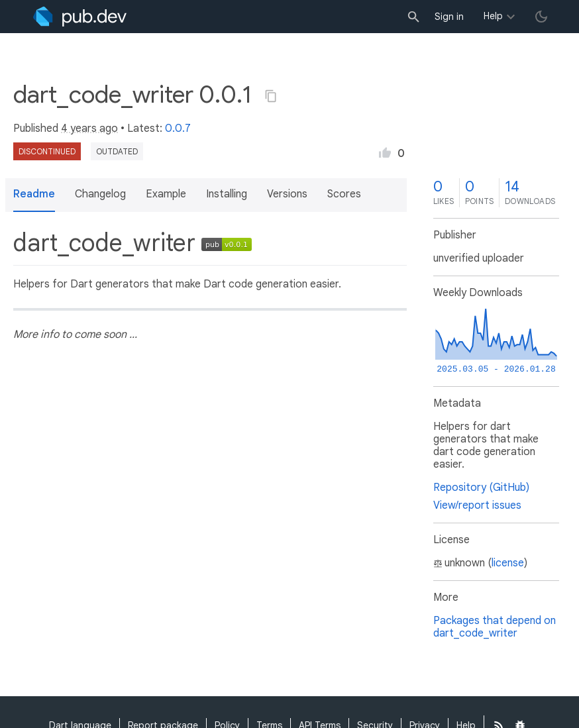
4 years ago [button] (89, 129)
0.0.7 (178, 129)
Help (493, 16)
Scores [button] (344, 194)
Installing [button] (227, 194)
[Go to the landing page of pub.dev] (80, 17)
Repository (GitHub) (481, 488)
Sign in (449, 17)
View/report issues (477, 505)
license (508, 563)
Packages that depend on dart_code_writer (495, 627)
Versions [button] (287, 194)
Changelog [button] (100, 194)
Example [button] (166, 194)
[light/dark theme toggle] (541, 17)
